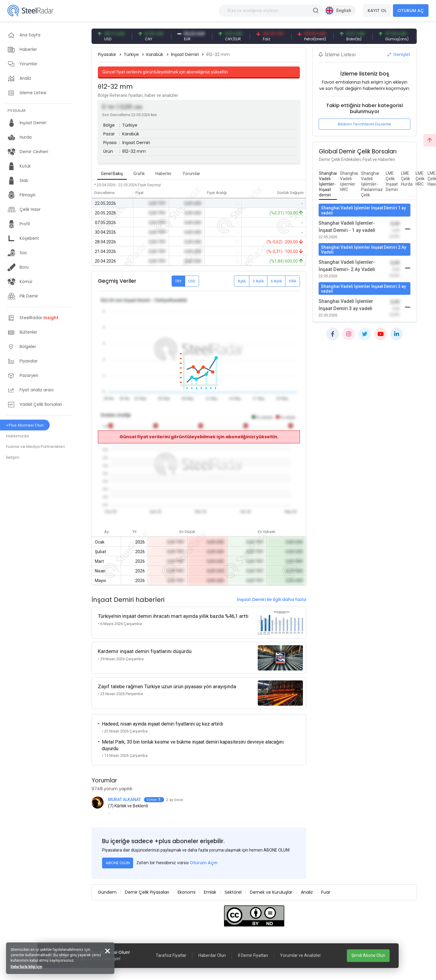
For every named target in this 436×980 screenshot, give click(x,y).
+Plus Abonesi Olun (25, 425)
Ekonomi (187, 892)
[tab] (328, 184)
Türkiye (131, 54)
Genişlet (399, 54)
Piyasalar (107, 54)
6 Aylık (276, 281)
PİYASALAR (17, 111)
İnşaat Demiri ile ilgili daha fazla (272, 599)
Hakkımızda (17, 436)
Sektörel (233, 892)
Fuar (326, 892)
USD (192, 281)
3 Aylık (258, 281)
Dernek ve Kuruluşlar (271, 892)
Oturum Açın (204, 863)
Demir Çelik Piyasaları (147, 892)
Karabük (155, 54)
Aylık (242, 281)
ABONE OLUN (118, 863)
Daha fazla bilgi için (26, 967)
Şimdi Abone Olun (368, 955)
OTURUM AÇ (411, 11)
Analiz (307, 892)
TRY (178, 281)
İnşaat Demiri (185, 54)
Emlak (210, 892)
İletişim (13, 457)
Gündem (107, 892)
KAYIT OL (377, 11)
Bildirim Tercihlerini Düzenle (364, 124)
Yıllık (293, 281)
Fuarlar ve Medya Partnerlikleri (36, 447)
